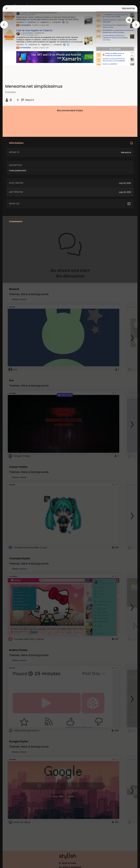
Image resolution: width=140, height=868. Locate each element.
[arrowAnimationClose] (4, 25)
